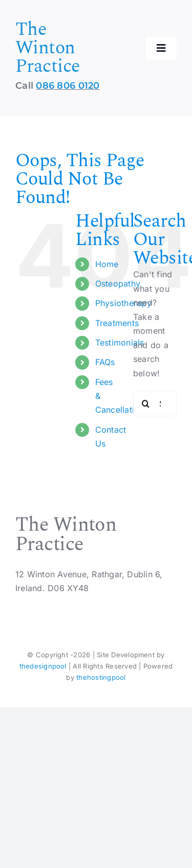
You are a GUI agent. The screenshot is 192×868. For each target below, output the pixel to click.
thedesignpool (43, 666)
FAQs (105, 362)
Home (107, 264)
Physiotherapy (123, 303)
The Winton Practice (48, 48)
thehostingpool (101, 677)
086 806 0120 (68, 86)
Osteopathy (118, 284)
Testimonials (120, 342)
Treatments (117, 323)
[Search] (146, 403)
